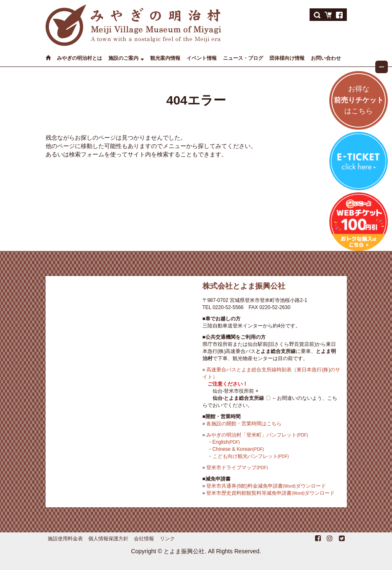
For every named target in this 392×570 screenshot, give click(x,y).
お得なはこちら (359, 100)
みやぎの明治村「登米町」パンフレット (257, 435)
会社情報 (144, 539)
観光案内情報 (165, 58)
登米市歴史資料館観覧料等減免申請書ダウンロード (270, 493)
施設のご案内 (123, 58)
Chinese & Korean (238, 449)
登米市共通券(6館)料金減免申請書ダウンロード (266, 486)
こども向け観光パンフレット (251, 456)
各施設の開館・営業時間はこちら (244, 424)
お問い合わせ (326, 58)
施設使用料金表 (65, 539)
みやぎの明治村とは (79, 58)
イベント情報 (202, 58)
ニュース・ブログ (243, 58)
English (226, 442)
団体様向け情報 (287, 58)
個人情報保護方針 (108, 539)
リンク (167, 539)
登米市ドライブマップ (237, 468)
